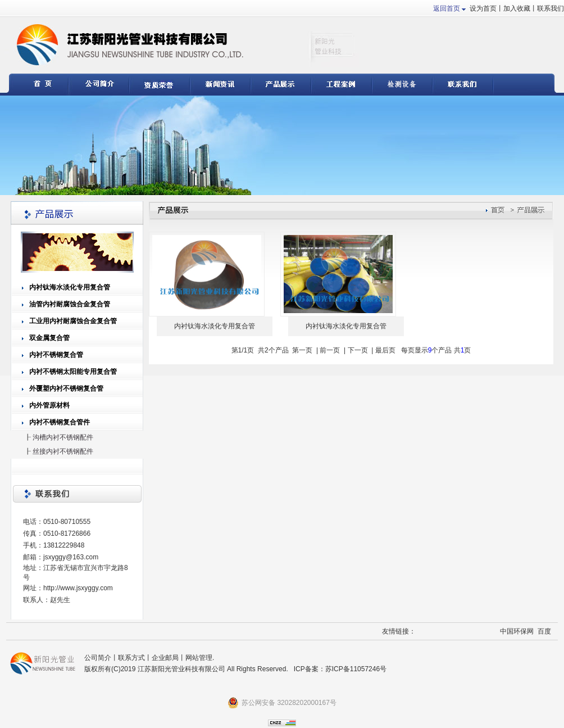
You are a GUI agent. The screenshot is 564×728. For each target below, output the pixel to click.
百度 (544, 631)
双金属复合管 (49, 338)
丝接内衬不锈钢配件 (63, 451)
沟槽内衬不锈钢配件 (63, 437)
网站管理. (200, 658)
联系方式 (131, 658)
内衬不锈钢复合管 (56, 355)
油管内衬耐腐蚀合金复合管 (70, 304)
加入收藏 (517, 8)
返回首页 (447, 8)
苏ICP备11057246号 (356, 669)
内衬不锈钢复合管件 (60, 422)
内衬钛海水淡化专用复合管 (70, 287)
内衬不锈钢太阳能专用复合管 (73, 372)
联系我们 (551, 8)
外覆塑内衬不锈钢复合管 (66, 388)
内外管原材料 (49, 405)
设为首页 (483, 8)
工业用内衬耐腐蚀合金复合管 (73, 321)
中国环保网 (517, 631)
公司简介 (98, 658)
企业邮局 (165, 658)
